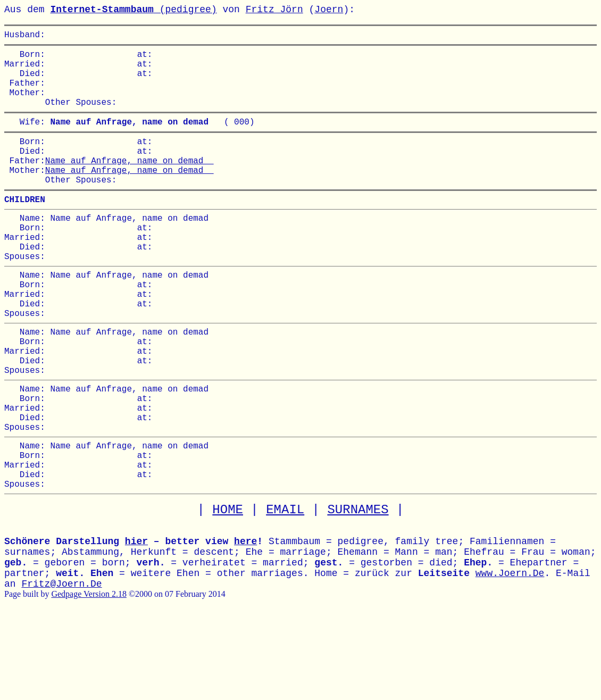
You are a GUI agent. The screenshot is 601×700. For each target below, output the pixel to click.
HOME (228, 593)
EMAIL (285, 593)
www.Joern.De (510, 656)
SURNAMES (358, 593)
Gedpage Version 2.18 (89, 677)
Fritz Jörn (274, 10)
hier (136, 624)
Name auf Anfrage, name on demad (130, 184)
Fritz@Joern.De (61, 667)
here (245, 624)
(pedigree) (133, 10)
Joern (329, 10)
